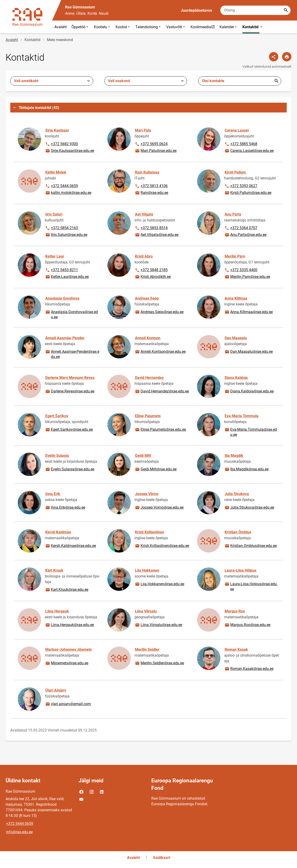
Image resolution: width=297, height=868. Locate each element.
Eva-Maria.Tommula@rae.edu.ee (251, 432)
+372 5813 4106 (151, 186)
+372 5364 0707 (241, 228)
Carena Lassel (237, 130)
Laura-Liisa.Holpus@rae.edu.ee (251, 586)
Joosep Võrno (147, 494)
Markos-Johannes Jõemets (69, 649)
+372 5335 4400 (241, 270)
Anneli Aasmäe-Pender (65, 338)
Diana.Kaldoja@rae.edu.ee (249, 392)
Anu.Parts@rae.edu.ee (245, 235)
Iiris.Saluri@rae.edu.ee (66, 235)
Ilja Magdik (234, 456)
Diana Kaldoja (236, 378)
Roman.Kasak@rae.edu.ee (249, 669)
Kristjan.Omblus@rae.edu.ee (251, 546)
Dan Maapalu (236, 338)
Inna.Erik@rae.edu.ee (65, 508)
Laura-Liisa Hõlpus (240, 570)
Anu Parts (233, 214)
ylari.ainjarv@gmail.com (68, 704)
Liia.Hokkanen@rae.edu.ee (159, 584)
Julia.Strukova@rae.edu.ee (249, 508)
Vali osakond (119, 81)
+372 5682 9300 (62, 144)
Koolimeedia (204, 27)
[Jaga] (274, 57)
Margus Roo (235, 611)
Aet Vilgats (144, 214)
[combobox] (52, 81)
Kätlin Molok (56, 172)
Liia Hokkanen (147, 570)
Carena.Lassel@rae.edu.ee (249, 151)
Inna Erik (53, 494)
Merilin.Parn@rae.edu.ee (247, 277)
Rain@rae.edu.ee (151, 193)
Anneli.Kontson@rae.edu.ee (160, 352)
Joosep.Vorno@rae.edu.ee (159, 508)
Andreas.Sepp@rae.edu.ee (159, 312)
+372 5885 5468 (241, 144)
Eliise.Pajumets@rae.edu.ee (160, 430)
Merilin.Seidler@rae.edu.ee (159, 663)
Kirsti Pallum (235, 172)
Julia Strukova (237, 494)
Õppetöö (80, 27)
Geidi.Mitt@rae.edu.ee (156, 469)
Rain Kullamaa (147, 172)
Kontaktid (253, 27)
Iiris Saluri (54, 214)
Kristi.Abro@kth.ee (153, 277)
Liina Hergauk (57, 611)
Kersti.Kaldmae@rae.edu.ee (71, 546)
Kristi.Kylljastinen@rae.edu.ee (162, 546)
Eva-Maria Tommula (242, 416)
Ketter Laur (55, 256)
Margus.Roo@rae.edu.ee (247, 625)
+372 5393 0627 (241, 186)
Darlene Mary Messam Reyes (70, 378)
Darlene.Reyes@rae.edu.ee (70, 392)
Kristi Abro (144, 256)
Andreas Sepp (147, 298)
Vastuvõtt (176, 27)
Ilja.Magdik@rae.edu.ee (246, 469)
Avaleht (61, 27)
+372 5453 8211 (62, 270)
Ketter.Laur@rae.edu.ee (67, 277)
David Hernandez (149, 378)
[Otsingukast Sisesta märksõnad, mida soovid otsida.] (255, 10)
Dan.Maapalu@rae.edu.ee (249, 352)
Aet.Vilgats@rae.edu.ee (157, 235)
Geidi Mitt (143, 456)
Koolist (123, 27)
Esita (276, 81)
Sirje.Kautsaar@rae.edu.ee (70, 151)
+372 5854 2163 (62, 228)
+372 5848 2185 (151, 270)
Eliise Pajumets (148, 416)
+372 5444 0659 (62, 186)
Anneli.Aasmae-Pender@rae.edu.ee (72, 354)
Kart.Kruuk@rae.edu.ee (67, 590)
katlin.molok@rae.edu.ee (68, 193)
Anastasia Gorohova (62, 298)
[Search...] (286, 10)
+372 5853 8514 (151, 228)
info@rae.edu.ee (19, 832)
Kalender (229, 27)
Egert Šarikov (57, 416)
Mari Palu (143, 130)
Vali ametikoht (26, 81)
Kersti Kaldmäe (58, 532)
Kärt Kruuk (54, 570)
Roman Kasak (236, 649)
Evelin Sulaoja (57, 456)
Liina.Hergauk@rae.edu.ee (69, 625)
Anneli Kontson (148, 338)
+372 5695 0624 (151, 144)
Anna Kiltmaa (236, 298)
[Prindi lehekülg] (287, 57)
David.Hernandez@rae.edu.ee (162, 392)
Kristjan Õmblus (238, 532)
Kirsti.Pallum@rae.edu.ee (248, 193)
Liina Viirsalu (146, 611)
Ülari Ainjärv (56, 690)
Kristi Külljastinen (150, 532)
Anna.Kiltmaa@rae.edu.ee (249, 312)
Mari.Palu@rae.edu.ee (156, 151)
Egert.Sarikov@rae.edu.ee (69, 430)
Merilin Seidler (147, 649)
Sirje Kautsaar (57, 130)
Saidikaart (162, 858)
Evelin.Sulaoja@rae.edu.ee (70, 469)
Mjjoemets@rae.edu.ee (67, 663)
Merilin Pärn (235, 256)
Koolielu (102, 27)
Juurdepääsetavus (196, 10)
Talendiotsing (148, 27)
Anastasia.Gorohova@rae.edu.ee (71, 314)
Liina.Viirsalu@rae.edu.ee (158, 625)
